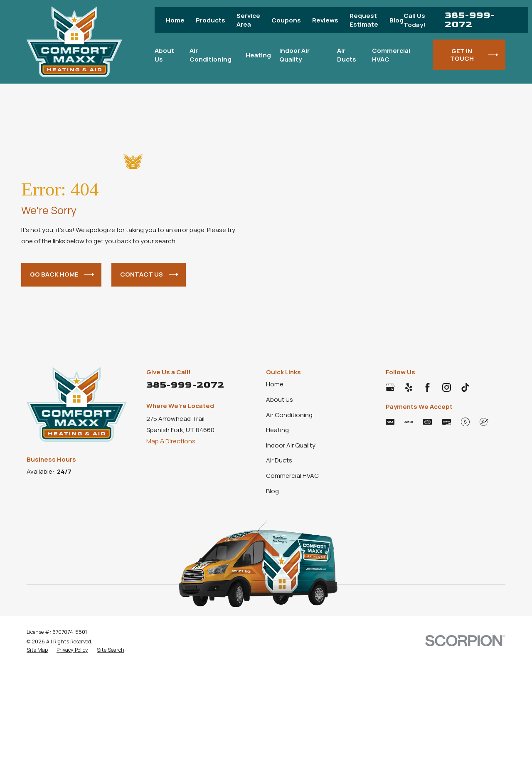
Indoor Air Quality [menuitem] (294, 55)
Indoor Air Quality (291, 445)
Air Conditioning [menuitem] (211, 55)
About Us (280, 399)
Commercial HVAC (292, 476)
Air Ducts (279, 460)
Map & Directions (171, 441)
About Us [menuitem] (164, 55)
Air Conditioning (289, 415)
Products (211, 20)
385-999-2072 (470, 20)
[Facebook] (427, 387)
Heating (277, 430)
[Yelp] (409, 387)
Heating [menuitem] (258, 55)
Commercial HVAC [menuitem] (391, 55)
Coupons (286, 20)
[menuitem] (37, 650)
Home (175, 20)
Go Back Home (62, 275)
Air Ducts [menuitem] (347, 55)
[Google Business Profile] (390, 387)
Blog (397, 20)
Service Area (248, 20)
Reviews (325, 20)
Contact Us (149, 275)
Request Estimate (364, 20)
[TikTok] (465, 387)
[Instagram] (447, 387)
